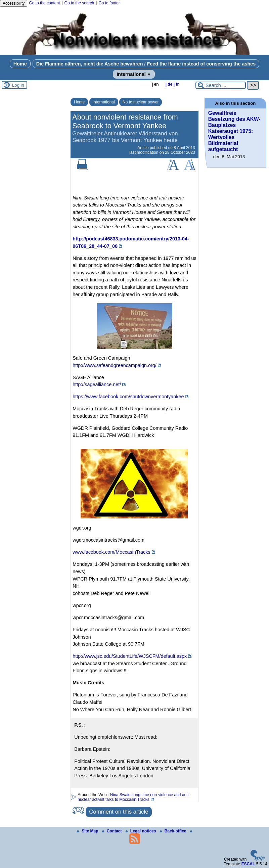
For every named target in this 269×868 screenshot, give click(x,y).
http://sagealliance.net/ (97, 384)
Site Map (88, 831)
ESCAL (248, 864)
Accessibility (14, 3)
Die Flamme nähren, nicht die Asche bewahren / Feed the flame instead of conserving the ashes (146, 64)
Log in (18, 85)
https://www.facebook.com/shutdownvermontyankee (128, 397)
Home (20, 64)
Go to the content (44, 3)
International (134, 74)
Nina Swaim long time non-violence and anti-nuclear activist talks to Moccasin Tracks (134, 797)
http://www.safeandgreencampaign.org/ (115, 365)
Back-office (174, 831)
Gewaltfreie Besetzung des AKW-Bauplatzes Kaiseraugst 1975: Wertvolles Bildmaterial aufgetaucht (234, 131)
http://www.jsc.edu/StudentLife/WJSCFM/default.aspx (130, 656)
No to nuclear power (141, 102)
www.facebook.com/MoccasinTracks (111, 552)
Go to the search (79, 3)
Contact (113, 831)
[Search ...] (221, 85)
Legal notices (141, 831)
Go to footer (109, 3)
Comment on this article (119, 812)
